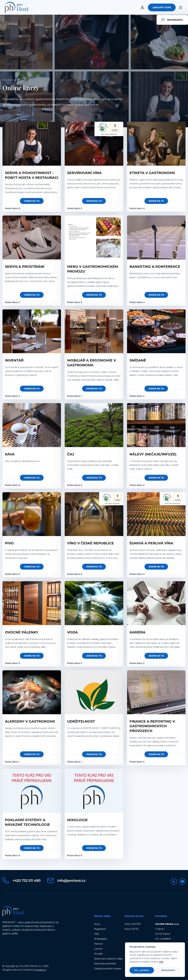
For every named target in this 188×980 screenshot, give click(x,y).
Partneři (98, 943)
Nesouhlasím (168, 970)
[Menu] (181, 7)
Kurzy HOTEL (132, 929)
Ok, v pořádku (142, 970)
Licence (98, 948)
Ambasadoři (101, 939)
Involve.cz (40, 969)
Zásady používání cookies (108, 968)
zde (161, 962)
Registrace (100, 929)
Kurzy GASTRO (133, 924)
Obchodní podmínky (105, 963)
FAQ (96, 934)
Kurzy (97, 924)
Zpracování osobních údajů (108, 958)
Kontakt (98, 953)
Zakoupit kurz (162, 8)
